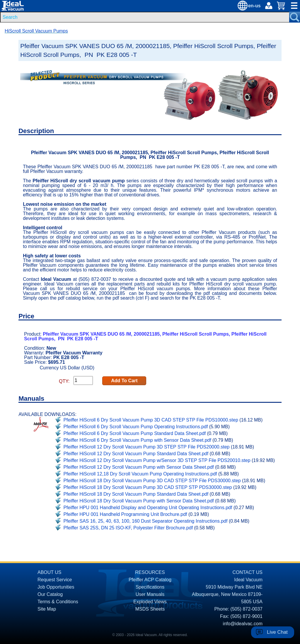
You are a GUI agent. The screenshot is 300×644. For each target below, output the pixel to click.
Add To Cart (124, 381)
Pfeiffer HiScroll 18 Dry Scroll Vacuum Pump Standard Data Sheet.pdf (136, 494)
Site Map (47, 609)
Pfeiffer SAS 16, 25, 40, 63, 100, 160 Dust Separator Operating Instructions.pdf (145, 521)
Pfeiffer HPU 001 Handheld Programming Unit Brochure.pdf (125, 514)
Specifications (150, 587)
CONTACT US (247, 572)
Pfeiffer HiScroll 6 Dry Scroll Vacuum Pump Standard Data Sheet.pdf (134, 433)
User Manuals (150, 594)
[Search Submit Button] (295, 17)
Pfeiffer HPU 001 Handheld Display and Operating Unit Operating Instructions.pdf (148, 508)
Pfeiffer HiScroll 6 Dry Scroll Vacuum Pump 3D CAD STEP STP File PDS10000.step (151, 420)
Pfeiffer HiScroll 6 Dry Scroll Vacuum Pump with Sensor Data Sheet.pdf (137, 440)
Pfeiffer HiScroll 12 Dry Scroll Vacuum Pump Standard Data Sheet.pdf (136, 454)
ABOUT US (50, 572)
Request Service (55, 580)
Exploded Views (150, 602)
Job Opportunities (56, 587)
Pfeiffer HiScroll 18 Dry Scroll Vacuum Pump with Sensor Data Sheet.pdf (138, 501)
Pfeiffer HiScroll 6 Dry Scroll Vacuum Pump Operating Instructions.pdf (135, 427)
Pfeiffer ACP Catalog (150, 580)
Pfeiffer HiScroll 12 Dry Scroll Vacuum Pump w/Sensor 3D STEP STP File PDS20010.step (157, 460)
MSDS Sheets (150, 609)
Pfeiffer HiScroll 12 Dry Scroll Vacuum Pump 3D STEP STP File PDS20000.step (146, 447)
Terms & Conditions (58, 602)
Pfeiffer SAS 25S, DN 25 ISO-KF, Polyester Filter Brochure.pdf (128, 528)
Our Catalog (50, 594)
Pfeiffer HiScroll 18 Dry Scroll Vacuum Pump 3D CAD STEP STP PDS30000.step (148, 487)
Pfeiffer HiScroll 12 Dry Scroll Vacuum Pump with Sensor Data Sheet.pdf (138, 467)
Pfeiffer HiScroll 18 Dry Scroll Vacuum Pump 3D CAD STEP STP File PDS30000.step (152, 481)
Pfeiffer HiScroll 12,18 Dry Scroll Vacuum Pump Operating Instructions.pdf (140, 474)
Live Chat (277, 632)
